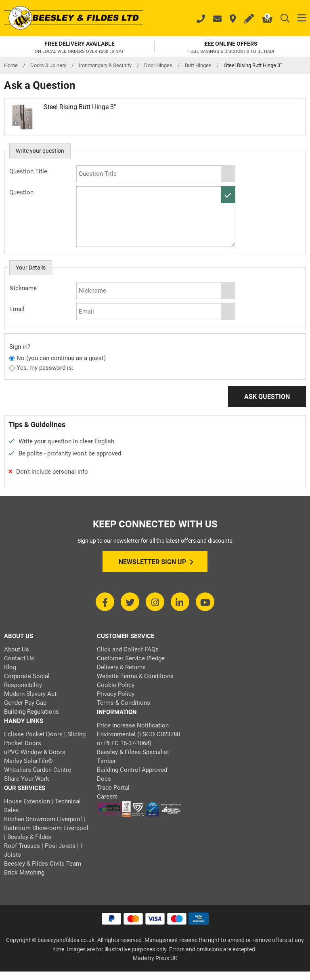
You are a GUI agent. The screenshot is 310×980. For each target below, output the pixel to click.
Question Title (28, 171)
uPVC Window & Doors (35, 752)
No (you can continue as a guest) (61, 358)
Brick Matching (24, 873)
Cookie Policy (116, 685)
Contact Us (19, 658)
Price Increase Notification (133, 725)
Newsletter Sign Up (156, 562)
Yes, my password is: (45, 368)
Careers (107, 797)
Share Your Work (27, 779)
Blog (10, 667)
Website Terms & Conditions (135, 676)
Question (21, 192)
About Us (17, 649)
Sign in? (20, 347)
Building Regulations (31, 712)
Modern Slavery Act (30, 694)
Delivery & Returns (121, 667)
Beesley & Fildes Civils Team (43, 864)
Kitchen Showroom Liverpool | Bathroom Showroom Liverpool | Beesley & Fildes (46, 828)
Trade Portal (113, 788)
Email (17, 309)
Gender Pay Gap (25, 703)
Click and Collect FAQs (128, 649)
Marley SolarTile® (28, 761)
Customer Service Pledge (131, 658)
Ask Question (267, 397)
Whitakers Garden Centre (38, 770)
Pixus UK (167, 958)
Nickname (23, 288)
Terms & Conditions (124, 703)
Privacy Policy (116, 694)
